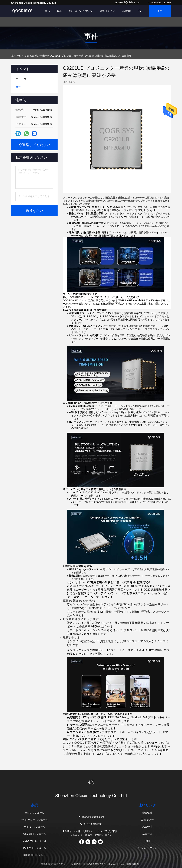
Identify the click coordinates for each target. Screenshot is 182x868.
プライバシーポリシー (147, 848)
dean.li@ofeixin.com (128, 2)
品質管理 (147, 827)
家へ (47, 11)
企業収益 (147, 813)
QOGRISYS (69, 300)
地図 (147, 841)
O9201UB (85, 714)
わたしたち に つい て (81, 11)
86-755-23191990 (159, 2)
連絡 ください (108, 11)
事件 (19, 56)
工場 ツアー (147, 820)
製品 (59, 11)
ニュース (147, 834)
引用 (160, 11)
